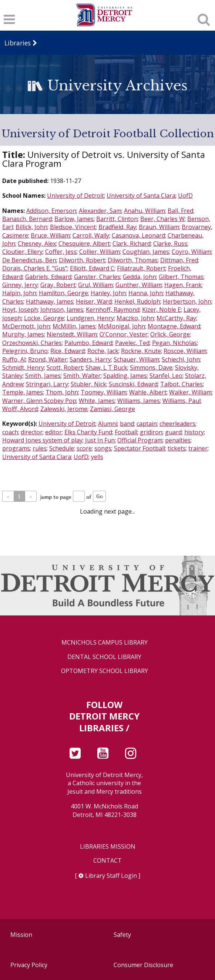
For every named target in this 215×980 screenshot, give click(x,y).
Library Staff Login (111, 876)
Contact (107, 861)
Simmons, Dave (151, 367)
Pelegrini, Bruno (25, 351)
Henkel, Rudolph (137, 301)
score (84, 448)
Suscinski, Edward (133, 384)
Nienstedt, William (72, 334)
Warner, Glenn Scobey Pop (39, 401)
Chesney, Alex (37, 244)
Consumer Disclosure (143, 965)
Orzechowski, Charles (32, 343)
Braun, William (159, 227)
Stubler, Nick (88, 384)
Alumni (108, 424)
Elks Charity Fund (88, 432)
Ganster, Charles (97, 277)
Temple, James (23, 392)
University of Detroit (75, 196)
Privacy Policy (29, 965)
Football (126, 432)
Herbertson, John (187, 301)
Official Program (140, 440)
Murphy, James (23, 334)
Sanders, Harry (90, 359)
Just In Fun (100, 440)
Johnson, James (62, 310)
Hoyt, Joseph (20, 310)
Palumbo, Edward (88, 343)
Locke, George (44, 318)
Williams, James (139, 401)
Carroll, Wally (91, 235)
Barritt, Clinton (117, 219)
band (127, 424)
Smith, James (43, 376)
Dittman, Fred (179, 260)
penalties (178, 440)
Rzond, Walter (48, 359)
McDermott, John (26, 326)
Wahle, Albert (148, 392)
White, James (97, 401)
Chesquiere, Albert (84, 244)
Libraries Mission (108, 847)
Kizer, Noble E (162, 310)
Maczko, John (135, 318)
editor (53, 432)
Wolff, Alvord (20, 409)
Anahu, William (145, 211)
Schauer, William (136, 359)
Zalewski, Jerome (64, 409)
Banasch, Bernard (27, 219)
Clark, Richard (132, 244)
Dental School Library (104, 657)
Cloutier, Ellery (22, 252)
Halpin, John (19, 293)
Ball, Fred (180, 211)
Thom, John (62, 392)
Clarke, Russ (170, 244)
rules (40, 448)
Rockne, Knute (141, 351)
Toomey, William (104, 392)
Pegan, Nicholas (174, 343)
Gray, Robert (58, 285)
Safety (122, 935)
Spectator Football (140, 448)
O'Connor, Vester (124, 334)
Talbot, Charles (182, 384)
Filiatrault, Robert (141, 268)
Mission (21, 935)
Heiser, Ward (94, 301)
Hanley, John (108, 293)
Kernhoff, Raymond (113, 310)
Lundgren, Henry (90, 318)
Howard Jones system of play (42, 440)
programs (16, 448)
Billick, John (31, 227)
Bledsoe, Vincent (73, 227)
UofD (185, 196)
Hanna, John (146, 293)
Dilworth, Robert (82, 260)
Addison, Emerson (51, 211)
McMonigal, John (122, 326)
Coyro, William (192, 252)
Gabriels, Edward (48, 277)
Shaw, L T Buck (106, 367)
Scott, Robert (65, 367)
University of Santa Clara (141, 196)
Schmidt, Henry (23, 367)
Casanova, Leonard (138, 235)
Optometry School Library (105, 671)
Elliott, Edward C (92, 268)
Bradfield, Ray (117, 227)
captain (147, 424)
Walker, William (190, 392)
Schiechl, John (181, 359)
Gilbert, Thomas (181, 277)
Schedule (62, 448)
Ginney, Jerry (20, 285)
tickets (177, 448)
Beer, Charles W (162, 219)
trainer (198, 448)
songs (103, 448)
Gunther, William (139, 285)
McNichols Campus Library (105, 643)
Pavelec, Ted (132, 343)
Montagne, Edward (174, 326)
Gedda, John (140, 277)
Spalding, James (125, 376)
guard (173, 432)
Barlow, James (74, 219)
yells (97, 457)
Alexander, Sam (100, 211)
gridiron (151, 432)
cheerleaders (177, 424)
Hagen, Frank (183, 285)
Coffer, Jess (61, 252)
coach (10, 432)
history (194, 432)
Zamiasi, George (112, 409)
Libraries (18, 43)
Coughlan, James (146, 252)
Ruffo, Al (14, 359)
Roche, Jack (103, 351)
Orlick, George (170, 334)
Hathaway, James (50, 301)
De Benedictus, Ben (29, 260)
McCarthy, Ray (176, 318)
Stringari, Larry (47, 384)
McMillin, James (74, 326)
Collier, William (100, 252)
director (32, 432)
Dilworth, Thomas (133, 260)
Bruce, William (50, 235)
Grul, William (95, 285)
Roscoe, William (185, 351)
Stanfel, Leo (166, 376)
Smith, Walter (82, 376)
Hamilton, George (63, 293)
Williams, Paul (182, 401)
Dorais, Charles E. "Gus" (35, 268)
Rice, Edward (68, 351)
